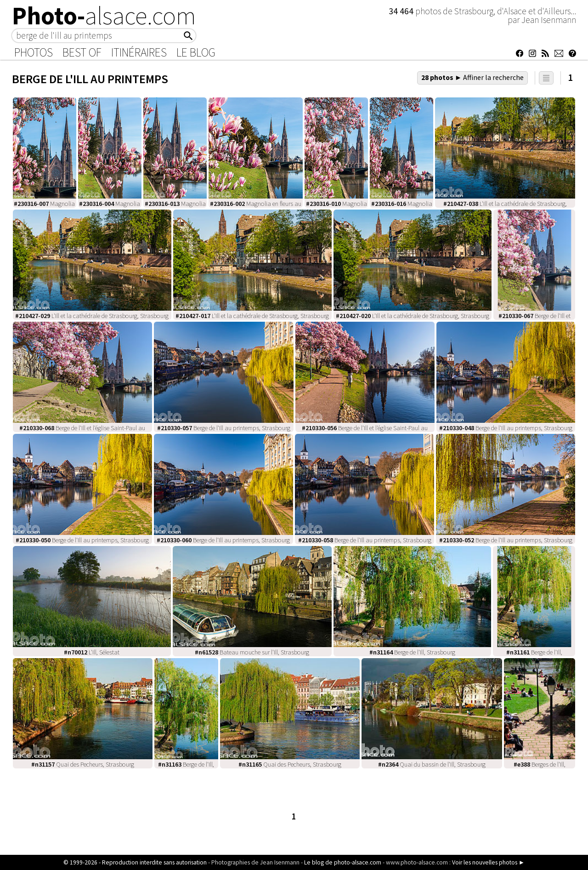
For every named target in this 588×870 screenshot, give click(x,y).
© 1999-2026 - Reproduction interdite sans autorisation (135, 862)
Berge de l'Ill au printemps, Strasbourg (224, 428)
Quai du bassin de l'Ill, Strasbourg (432, 764)
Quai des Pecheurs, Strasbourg (83, 764)
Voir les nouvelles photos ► (488, 862)
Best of (82, 52)
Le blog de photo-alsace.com (343, 862)
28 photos (473, 77)
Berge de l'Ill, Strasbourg (412, 652)
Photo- (104, 16)
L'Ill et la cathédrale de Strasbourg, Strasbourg (92, 316)
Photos (34, 52)
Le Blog (196, 52)
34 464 (402, 11)
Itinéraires (139, 52)
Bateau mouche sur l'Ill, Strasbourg (252, 652)
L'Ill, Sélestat (92, 652)
